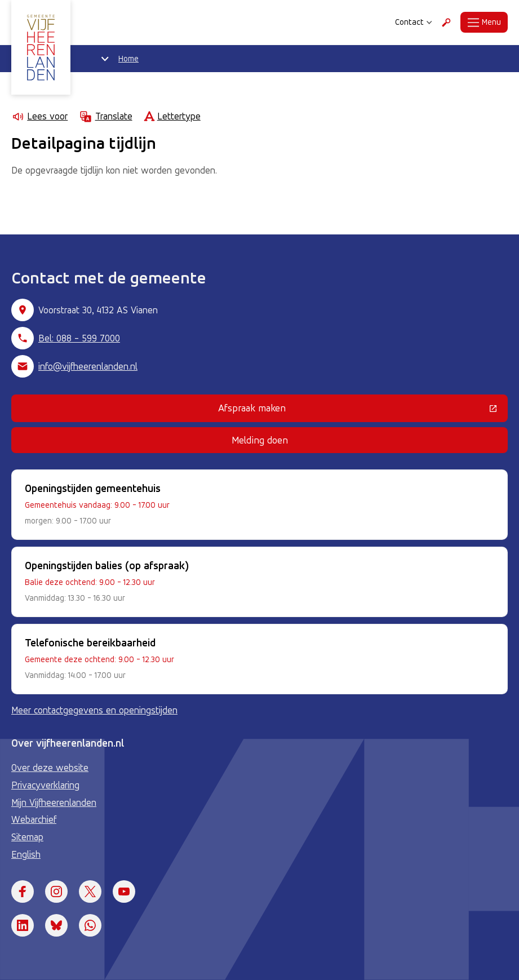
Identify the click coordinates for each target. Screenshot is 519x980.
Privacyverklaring (45, 785)
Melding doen (260, 440)
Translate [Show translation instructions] (105, 117)
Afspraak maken (325, 410)
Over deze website (50, 768)
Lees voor (39, 117)
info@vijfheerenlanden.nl (88, 366)
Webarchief (34, 819)
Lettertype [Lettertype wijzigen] (172, 116)
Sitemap (27, 837)
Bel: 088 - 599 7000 (79, 338)
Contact (414, 22)
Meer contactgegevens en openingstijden (94, 710)
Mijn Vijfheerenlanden (54, 802)
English (26, 854)
